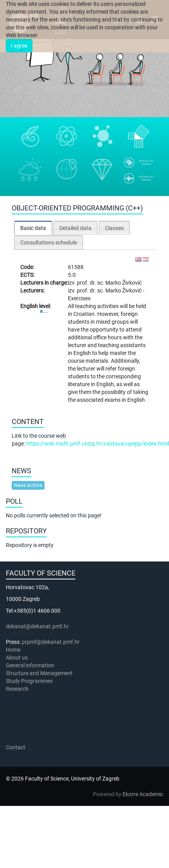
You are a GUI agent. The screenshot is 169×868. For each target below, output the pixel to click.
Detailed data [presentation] (75, 228)
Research (18, 689)
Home (13, 650)
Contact (16, 747)
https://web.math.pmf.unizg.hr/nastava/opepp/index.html (98, 444)
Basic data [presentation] (33, 228)
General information (30, 665)
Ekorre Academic (143, 794)
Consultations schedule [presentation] (49, 242)
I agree (19, 46)
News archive (28, 485)
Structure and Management (39, 673)
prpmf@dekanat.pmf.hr (51, 642)
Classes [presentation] (114, 228)
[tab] (33, 228)
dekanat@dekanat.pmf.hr (37, 626)
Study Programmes (29, 681)
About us (17, 658)
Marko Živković (124, 283)
